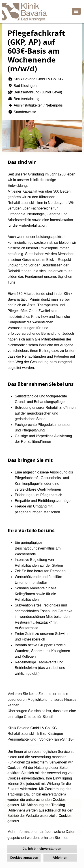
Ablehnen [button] (60, 858)
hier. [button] (65, 838)
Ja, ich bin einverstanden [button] (42, 849)
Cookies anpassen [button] (24, 858)
